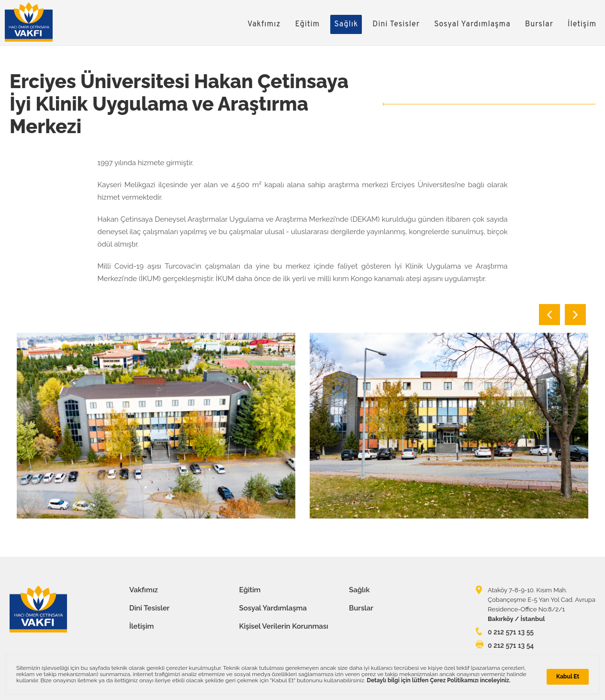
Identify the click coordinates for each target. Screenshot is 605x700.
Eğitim (307, 24)
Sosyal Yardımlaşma (472, 24)
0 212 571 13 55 (511, 632)
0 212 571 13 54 (511, 645)
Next (575, 315)
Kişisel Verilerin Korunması (284, 626)
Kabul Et (568, 677)
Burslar (539, 24)
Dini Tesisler (396, 24)
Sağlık (346, 24)
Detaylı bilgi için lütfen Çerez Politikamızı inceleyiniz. (438, 680)
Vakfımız (264, 24)
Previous (549, 315)
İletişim (582, 24)
